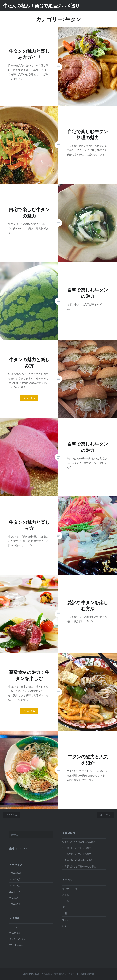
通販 (65, 926)
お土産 (66, 895)
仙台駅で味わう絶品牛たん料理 (78, 860)
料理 (65, 913)
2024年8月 (15, 885)
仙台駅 (66, 901)
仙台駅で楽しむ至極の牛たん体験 (79, 866)
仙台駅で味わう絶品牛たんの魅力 (79, 842)
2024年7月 (15, 892)
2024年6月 (15, 898)
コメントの (17, 939)
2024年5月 (15, 904)
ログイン (14, 927)
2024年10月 (16, 873)
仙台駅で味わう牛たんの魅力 (77, 848)
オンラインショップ (72, 889)
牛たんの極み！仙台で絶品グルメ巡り (41, 6)
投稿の (15, 933)
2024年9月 (15, 879)
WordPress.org (17, 945)
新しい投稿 (105, 815)
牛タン (66, 920)
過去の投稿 (12, 815)
